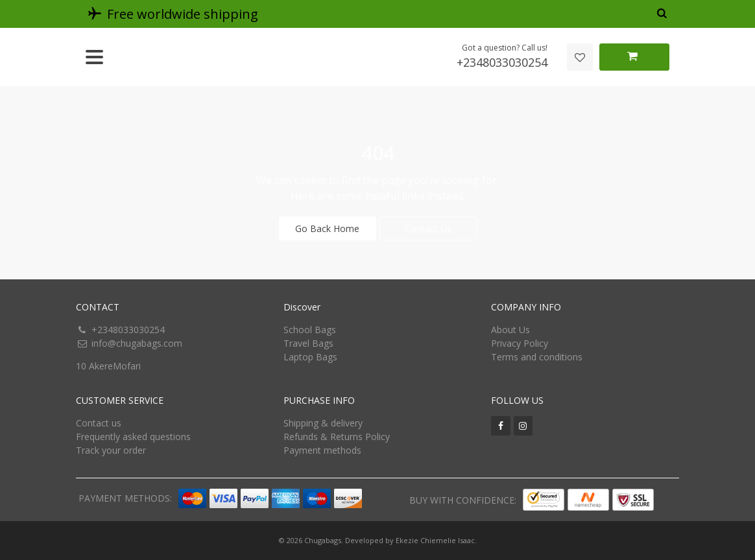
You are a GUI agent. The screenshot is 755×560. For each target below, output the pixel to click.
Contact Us (428, 228)
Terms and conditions (537, 357)
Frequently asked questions (133, 437)
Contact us (99, 423)
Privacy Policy (520, 343)
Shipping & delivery (323, 423)
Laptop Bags (310, 357)
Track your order (111, 450)
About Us (510, 330)
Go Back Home (327, 228)
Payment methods (322, 450)
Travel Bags (308, 343)
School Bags (310, 330)
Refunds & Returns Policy (337, 437)
